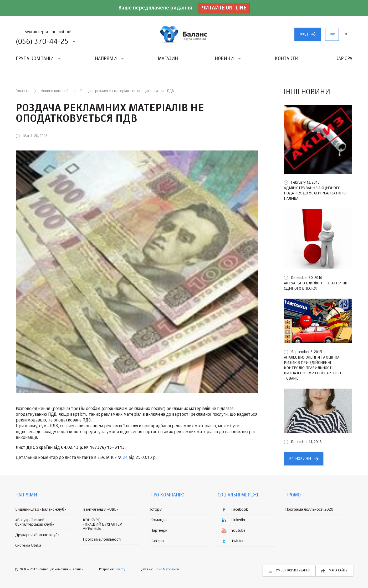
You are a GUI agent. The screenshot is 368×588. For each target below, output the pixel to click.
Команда (159, 520)
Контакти (287, 59)
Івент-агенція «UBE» (100, 509)
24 (125, 458)
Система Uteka (28, 546)
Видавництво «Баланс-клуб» (41, 509)
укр (332, 34)
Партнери (159, 531)
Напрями (106, 59)
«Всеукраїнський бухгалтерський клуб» (35, 522)
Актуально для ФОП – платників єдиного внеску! (316, 286)
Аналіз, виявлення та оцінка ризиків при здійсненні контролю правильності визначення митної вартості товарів (312, 368)
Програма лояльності (102, 539)
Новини (224, 59)
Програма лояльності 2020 (309, 509)
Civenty (120, 570)
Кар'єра (344, 59)
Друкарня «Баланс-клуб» (37, 535)
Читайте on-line (224, 8)
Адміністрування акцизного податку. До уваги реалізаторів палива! (315, 193)
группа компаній (184, 34)
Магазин (168, 59)
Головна (22, 91)
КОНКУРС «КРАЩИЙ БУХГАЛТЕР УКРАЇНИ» (102, 524)
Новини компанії (55, 91)
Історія (156, 509)
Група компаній (35, 59)
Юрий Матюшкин (166, 570)
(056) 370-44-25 (42, 42)
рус (345, 34)
